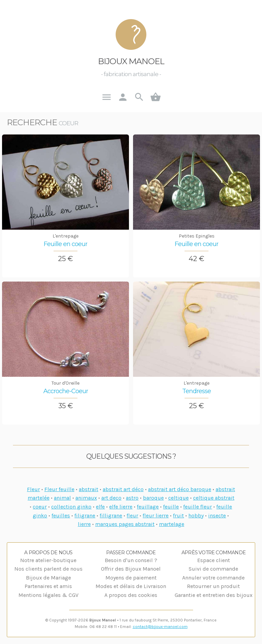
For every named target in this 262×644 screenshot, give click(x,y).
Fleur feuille (59, 489)
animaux (86, 498)
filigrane (85, 516)
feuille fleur (198, 507)
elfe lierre (121, 507)
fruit (178, 516)
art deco (111, 498)
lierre (84, 524)
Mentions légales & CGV (48, 595)
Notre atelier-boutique (48, 560)
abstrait (89, 489)
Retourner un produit (213, 586)
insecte (217, 516)
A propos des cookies (131, 595)
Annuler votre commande (213, 578)
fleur (132, 516)
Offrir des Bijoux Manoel (131, 569)
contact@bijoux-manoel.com (160, 627)
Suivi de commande (213, 569)
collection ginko (71, 507)
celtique (178, 498)
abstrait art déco (123, 489)
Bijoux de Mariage (48, 578)
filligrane (111, 516)
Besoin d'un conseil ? (131, 560)
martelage (172, 524)
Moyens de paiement (131, 578)
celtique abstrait (214, 498)
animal (62, 498)
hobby (196, 516)
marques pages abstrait (125, 524)
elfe (100, 507)
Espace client (214, 560)
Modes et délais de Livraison (131, 586)
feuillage (148, 507)
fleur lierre (156, 516)
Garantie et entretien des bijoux (214, 595)
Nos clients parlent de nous (48, 569)
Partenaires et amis (48, 586)
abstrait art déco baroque (180, 489)
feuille (171, 507)
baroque (153, 498)
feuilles (61, 516)
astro (132, 498)
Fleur (33, 489)
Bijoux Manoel (131, 61)
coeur (40, 507)
